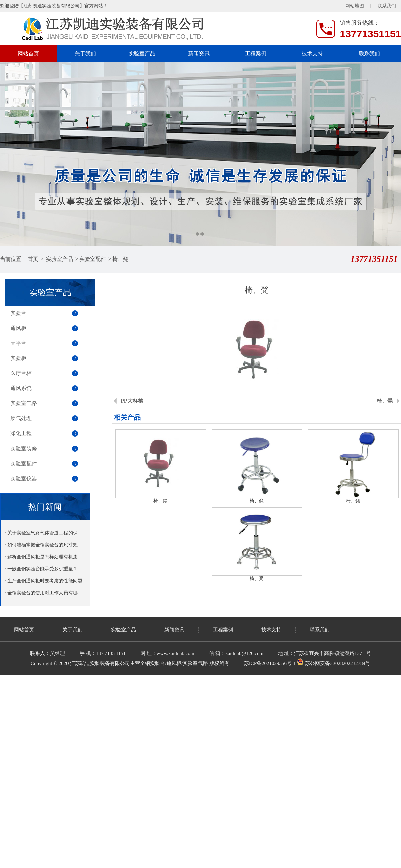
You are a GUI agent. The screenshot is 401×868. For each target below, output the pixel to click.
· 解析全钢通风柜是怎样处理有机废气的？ (45, 557)
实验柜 (18, 358)
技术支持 (312, 54)
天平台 (18, 343)
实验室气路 (24, 403)
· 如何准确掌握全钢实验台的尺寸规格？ (45, 545)
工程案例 (256, 54)
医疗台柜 (21, 373)
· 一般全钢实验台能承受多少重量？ (41, 569)
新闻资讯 (199, 54)
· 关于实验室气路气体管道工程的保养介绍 (45, 533)
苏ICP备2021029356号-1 (270, 663)
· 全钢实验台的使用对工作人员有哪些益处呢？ (45, 593)
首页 (33, 259)
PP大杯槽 (132, 401)
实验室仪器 (24, 478)
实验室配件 (93, 259)
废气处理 (21, 418)
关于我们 (85, 54)
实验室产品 (142, 54)
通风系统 (21, 388)
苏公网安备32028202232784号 (334, 663)
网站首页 (28, 54)
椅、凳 (120, 259)
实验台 (18, 313)
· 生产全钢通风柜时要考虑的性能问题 (44, 581)
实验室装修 (24, 448)
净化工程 (21, 433)
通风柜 (18, 328)
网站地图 (355, 6)
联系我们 (387, 6)
